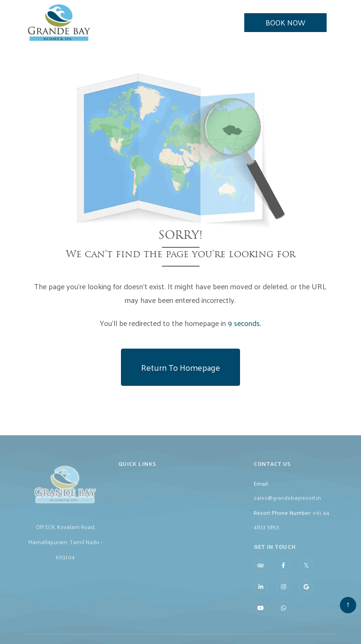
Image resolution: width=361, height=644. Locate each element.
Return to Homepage (181, 367)
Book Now (285, 22)
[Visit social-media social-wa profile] (283, 618)
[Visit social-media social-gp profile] (306, 596)
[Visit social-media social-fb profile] (283, 575)
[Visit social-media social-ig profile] (283, 596)
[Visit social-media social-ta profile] (261, 575)
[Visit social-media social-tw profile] (306, 575)
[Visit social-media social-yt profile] (261, 618)
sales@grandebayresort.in (287, 506)
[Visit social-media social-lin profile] (261, 596)
